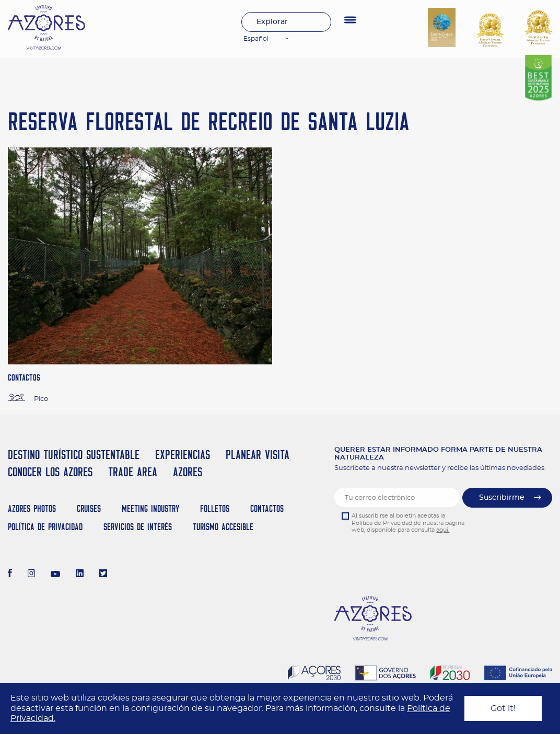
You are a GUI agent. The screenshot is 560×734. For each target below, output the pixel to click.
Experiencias (183, 455)
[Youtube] (55, 575)
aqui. (443, 530)
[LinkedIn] (80, 575)
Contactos (267, 508)
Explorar (272, 22)
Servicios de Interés (138, 527)
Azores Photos (32, 508)
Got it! (503, 708)
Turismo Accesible (223, 527)
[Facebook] (10, 575)
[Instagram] (32, 575)
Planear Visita (258, 455)
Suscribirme (502, 498)
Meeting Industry (150, 508)
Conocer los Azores (50, 472)
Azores (188, 472)
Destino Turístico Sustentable (74, 455)
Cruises (89, 508)
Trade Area (133, 472)
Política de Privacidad (45, 527)
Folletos (215, 508)
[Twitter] (103, 575)
